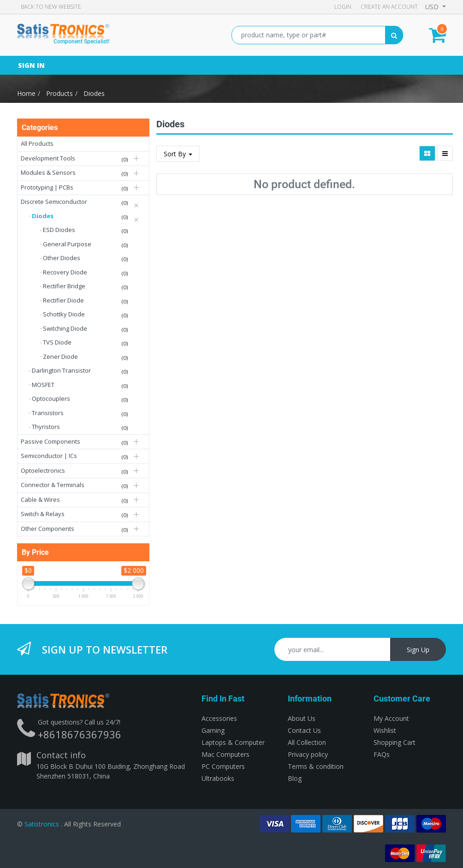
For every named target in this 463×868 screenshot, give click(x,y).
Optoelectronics (43, 470)
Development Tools (48, 158)
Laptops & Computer (233, 742)
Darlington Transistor (61, 370)
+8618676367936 (80, 734)
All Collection (307, 742)
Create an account (389, 7)
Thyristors (46, 427)
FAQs (382, 754)
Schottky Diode (64, 314)
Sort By (178, 154)
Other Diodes (62, 258)
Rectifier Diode (63, 300)
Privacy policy (308, 754)
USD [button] (433, 7)
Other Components (47, 529)
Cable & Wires (40, 499)
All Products (37, 143)
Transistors (48, 413)
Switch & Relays (43, 514)
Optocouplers (51, 398)
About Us (302, 718)
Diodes (94, 93)
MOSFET (43, 385)
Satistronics (42, 824)
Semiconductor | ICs (49, 456)
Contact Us (304, 730)
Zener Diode (60, 357)
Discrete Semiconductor (54, 202)
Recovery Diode (65, 272)
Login (343, 7)
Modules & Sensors (48, 172)
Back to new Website (51, 7)
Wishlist (385, 730)
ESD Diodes (59, 230)
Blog (295, 778)
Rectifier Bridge (64, 286)
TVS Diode (57, 342)
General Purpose (67, 244)
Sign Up (418, 650)
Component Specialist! (81, 42)
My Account (391, 718)
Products (59, 93)
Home (26, 93)
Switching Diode (65, 328)
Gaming (213, 730)
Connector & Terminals (53, 485)
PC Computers (223, 766)
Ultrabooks (218, 778)
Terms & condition (316, 766)
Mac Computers (226, 754)
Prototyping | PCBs (47, 187)
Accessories (219, 718)
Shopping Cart (395, 742)
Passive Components (50, 441)
